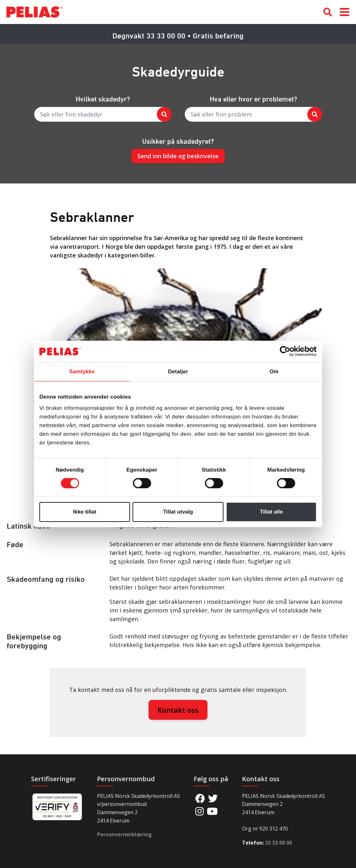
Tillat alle (271, 512)
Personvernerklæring (124, 834)
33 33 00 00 (279, 843)
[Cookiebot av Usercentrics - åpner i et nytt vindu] (289, 351)
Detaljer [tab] (178, 372)
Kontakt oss (178, 710)
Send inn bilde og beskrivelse (178, 156)
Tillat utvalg (178, 512)
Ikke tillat (85, 512)
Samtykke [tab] (82, 372)
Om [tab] (274, 372)
